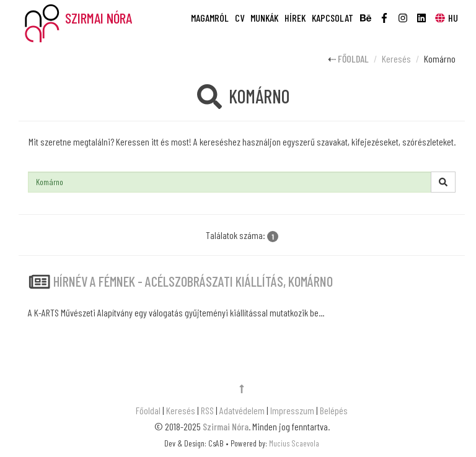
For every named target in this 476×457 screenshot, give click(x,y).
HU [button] (446, 18)
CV (240, 18)
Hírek (295, 18)
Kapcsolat (333, 18)
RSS (207, 410)
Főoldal (353, 59)
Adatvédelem (242, 410)
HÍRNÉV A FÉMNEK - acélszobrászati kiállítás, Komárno (193, 281)
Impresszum (292, 410)
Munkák (264, 18)
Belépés (334, 410)
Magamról (210, 18)
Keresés (396, 59)
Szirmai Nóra (226, 426)
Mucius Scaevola (294, 443)
